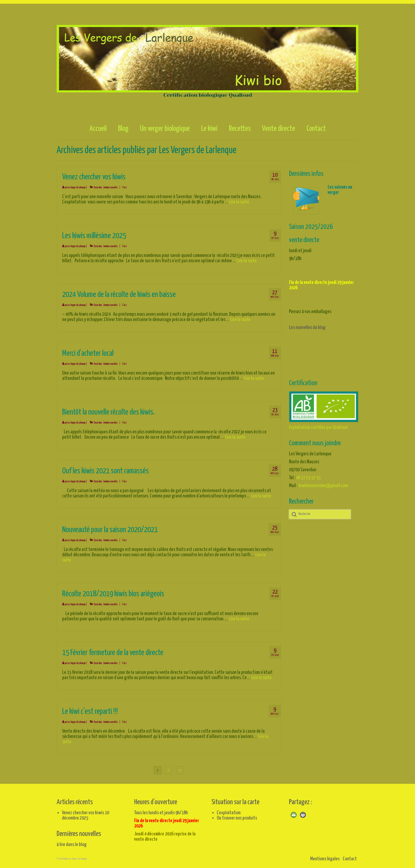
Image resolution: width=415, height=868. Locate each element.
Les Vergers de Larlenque (76, 188)
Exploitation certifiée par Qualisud (318, 427)
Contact (316, 129)
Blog (123, 129)
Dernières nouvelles (110, 188)
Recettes (240, 129)
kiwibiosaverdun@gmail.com (323, 486)
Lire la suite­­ (239, 202)
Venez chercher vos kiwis (83, 813)
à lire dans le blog (72, 845)
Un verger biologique (165, 129)
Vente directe (279, 129)
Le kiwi (209, 129)
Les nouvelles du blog (307, 328)
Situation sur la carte (235, 802)
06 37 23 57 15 (308, 478)
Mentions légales (325, 859)
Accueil (98, 129)
